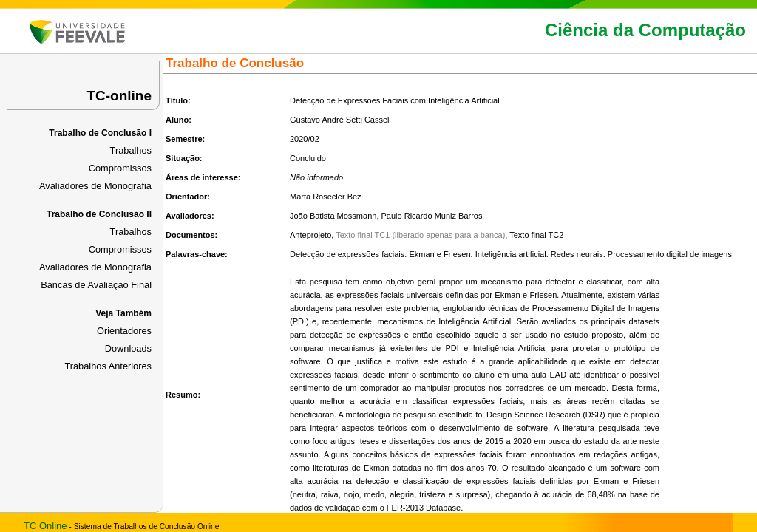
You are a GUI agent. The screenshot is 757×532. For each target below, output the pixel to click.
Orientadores (124, 331)
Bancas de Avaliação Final (96, 285)
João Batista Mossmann (333, 216)
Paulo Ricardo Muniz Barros (432, 216)
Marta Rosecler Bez (326, 197)
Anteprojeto (310, 235)
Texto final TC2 (536, 235)
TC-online (119, 96)
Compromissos (120, 168)
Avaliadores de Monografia (95, 186)
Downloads (128, 348)
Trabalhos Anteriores (108, 366)
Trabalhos (131, 150)
